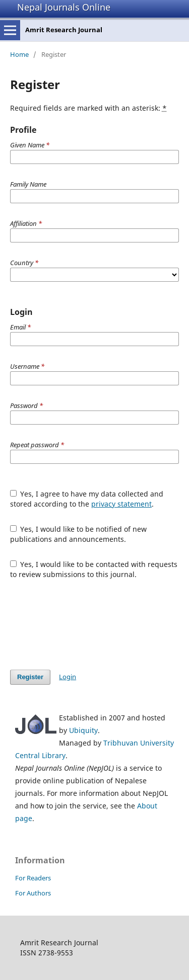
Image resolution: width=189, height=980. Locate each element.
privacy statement (121, 504)
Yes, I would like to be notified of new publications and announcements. (79, 534)
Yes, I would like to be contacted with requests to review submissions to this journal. (94, 569)
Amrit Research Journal (64, 30)
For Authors (33, 893)
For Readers (33, 878)
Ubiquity (83, 730)
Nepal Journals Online (64, 7)
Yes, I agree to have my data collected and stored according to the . (87, 499)
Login (68, 677)
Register (30, 677)
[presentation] (87, 624)
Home (19, 54)
